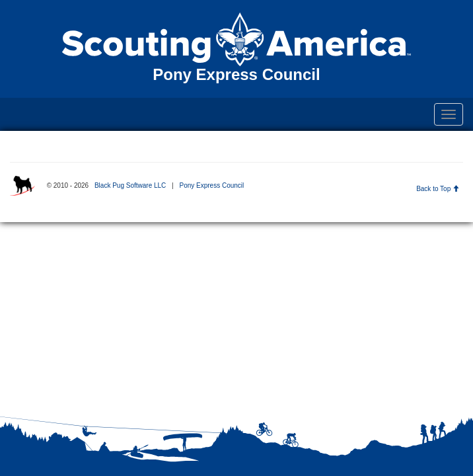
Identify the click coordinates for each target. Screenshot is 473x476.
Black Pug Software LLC (130, 185)
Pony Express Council (211, 185)
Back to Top (438, 189)
